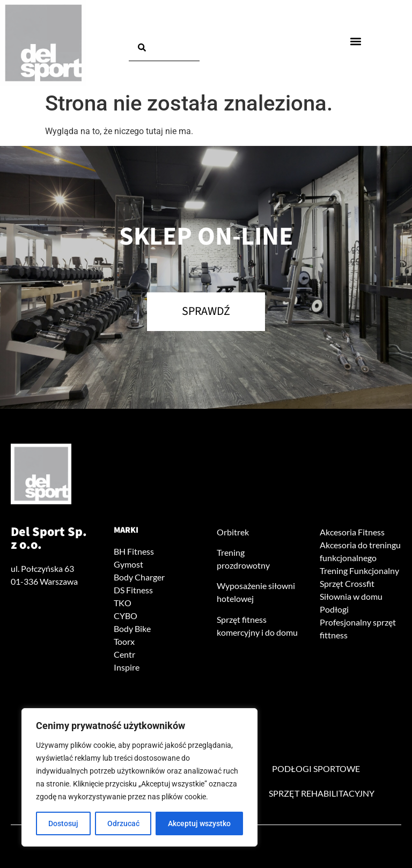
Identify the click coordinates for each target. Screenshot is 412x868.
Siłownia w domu (351, 596)
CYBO (126, 616)
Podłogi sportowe (316, 768)
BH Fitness (134, 551)
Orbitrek (233, 532)
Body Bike (132, 628)
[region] (139, 777)
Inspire (127, 667)
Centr (124, 654)
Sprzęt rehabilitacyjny (322, 793)
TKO (123, 603)
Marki (126, 530)
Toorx (124, 641)
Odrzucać (123, 823)
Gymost (128, 564)
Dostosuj (63, 823)
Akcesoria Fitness (352, 532)
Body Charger (139, 577)
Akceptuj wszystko (199, 823)
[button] (355, 41)
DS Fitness (133, 590)
